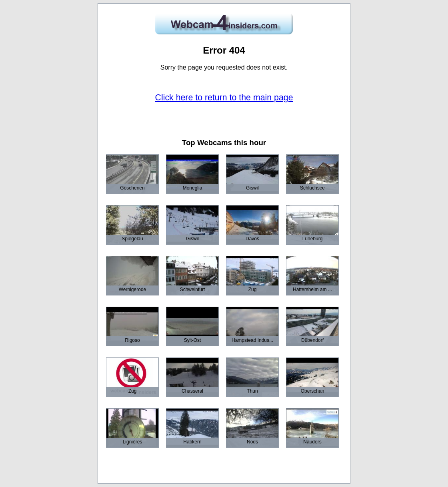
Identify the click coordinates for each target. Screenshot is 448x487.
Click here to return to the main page (224, 98)
